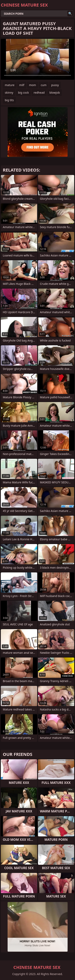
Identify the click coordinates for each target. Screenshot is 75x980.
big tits (9, 100)
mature (10, 85)
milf (22, 85)
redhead (39, 93)
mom (32, 85)
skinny (9, 93)
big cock (23, 93)
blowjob (55, 93)
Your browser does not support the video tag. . (37, 59)
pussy (55, 85)
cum (44, 85)
